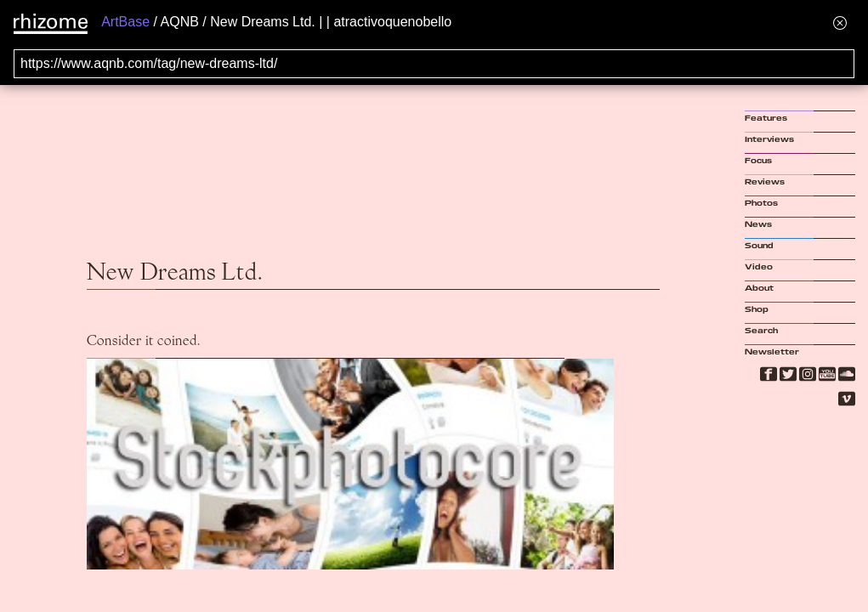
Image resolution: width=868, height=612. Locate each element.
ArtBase (125, 22)
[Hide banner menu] (840, 23)
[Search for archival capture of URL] (434, 64)
